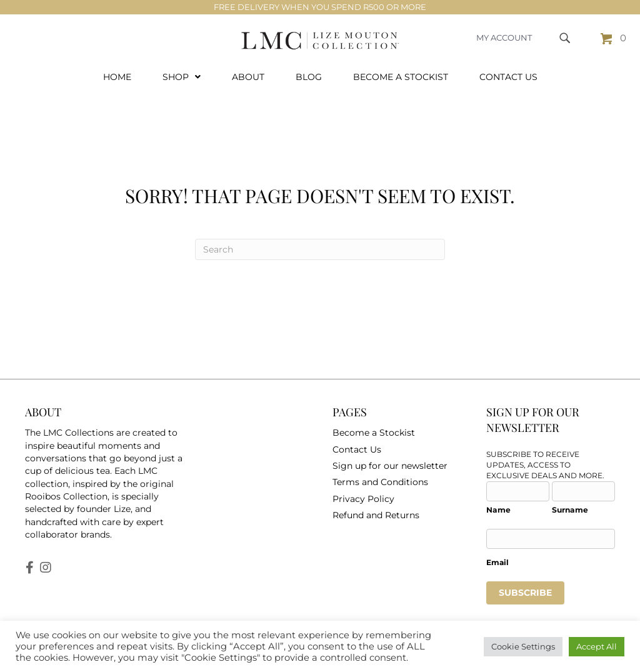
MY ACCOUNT (504, 38)
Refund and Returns (376, 504)
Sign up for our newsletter (390, 455)
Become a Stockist (374, 422)
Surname (570, 499)
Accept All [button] (597, 646)
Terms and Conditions (380, 471)
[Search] (320, 239)
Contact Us (357, 438)
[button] (30, 557)
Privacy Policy (363, 488)
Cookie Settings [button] (523, 646)
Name (498, 499)
